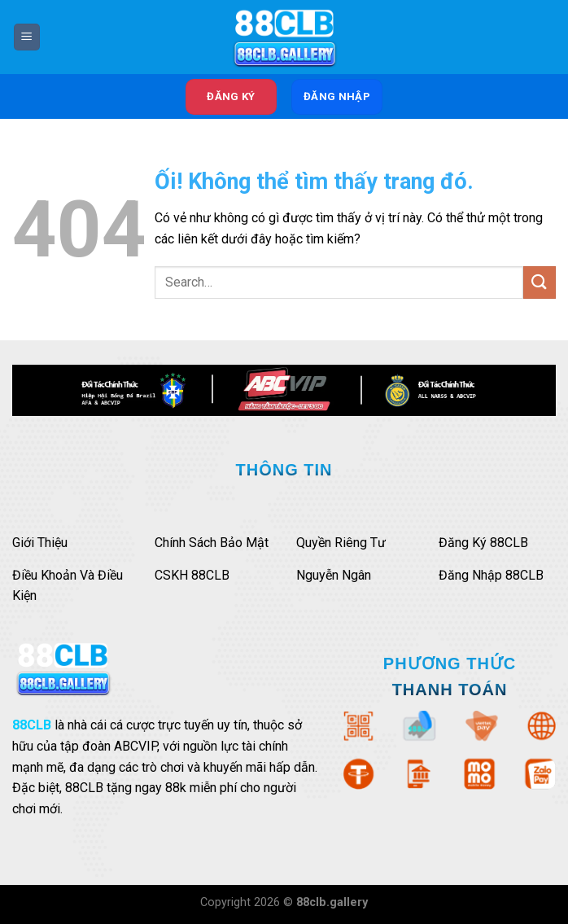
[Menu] (27, 37)
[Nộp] (540, 282)
